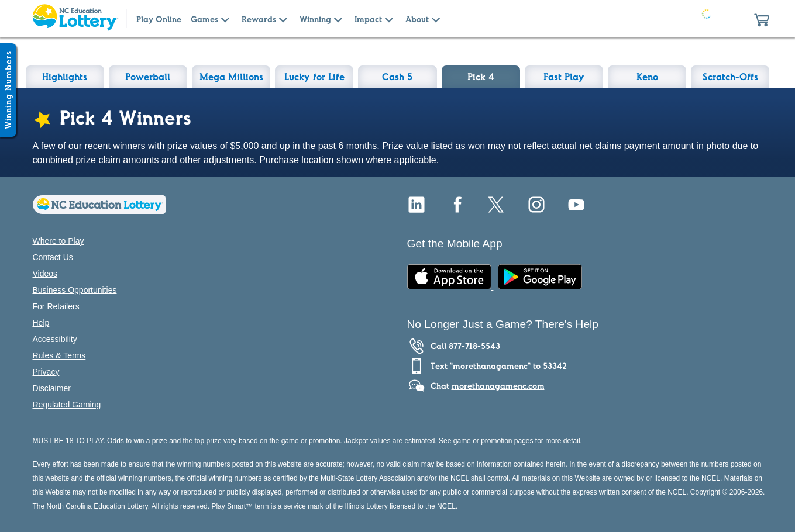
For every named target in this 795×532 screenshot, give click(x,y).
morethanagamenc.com (498, 386)
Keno (647, 77)
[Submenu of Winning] (338, 19)
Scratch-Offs (730, 77)
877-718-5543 (474, 346)
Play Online (159, 19)
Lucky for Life (314, 77)
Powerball (148, 77)
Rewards (259, 19)
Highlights (65, 77)
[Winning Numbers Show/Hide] (8, 90)
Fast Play (564, 77)
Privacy (46, 372)
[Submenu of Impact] (389, 19)
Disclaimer (52, 388)
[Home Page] (75, 19)
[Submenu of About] (436, 19)
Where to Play (58, 241)
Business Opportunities (75, 290)
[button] (762, 19)
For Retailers (56, 306)
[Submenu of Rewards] (283, 19)
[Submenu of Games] (225, 19)
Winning (315, 19)
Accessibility (55, 339)
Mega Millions (231, 77)
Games (204, 19)
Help (41, 323)
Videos (45, 274)
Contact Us (53, 257)
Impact (368, 19)
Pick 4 (481, 77)
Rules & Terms (59, 355)
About (417, 19)
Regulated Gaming (67, 405)
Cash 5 (397, 77)
